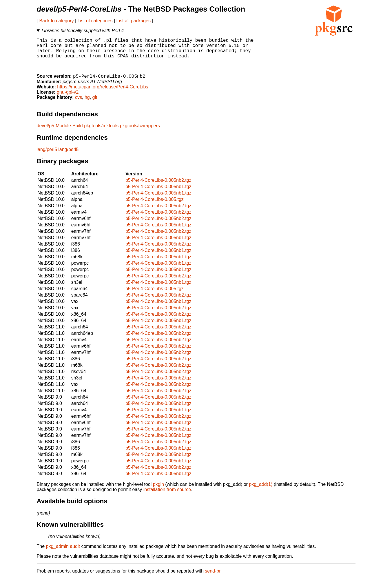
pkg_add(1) (261, 491)
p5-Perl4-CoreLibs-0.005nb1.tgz (158, 193)
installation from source (167, 496)
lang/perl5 (47, 156)
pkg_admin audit (63, 553)
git (95, 104)
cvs (79, 104)
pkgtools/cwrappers (140, 132)
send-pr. (213, 578)
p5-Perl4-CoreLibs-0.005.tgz (155, 206)
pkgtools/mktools (101, 132)
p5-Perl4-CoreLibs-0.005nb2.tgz (158, 187)
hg (87, 104)
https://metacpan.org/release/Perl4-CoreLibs (103, 93)
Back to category (56, 21)
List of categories (95, 21)
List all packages (134, 21)
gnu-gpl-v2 (68, 99)
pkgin (158, 491)
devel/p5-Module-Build (60, 132)
